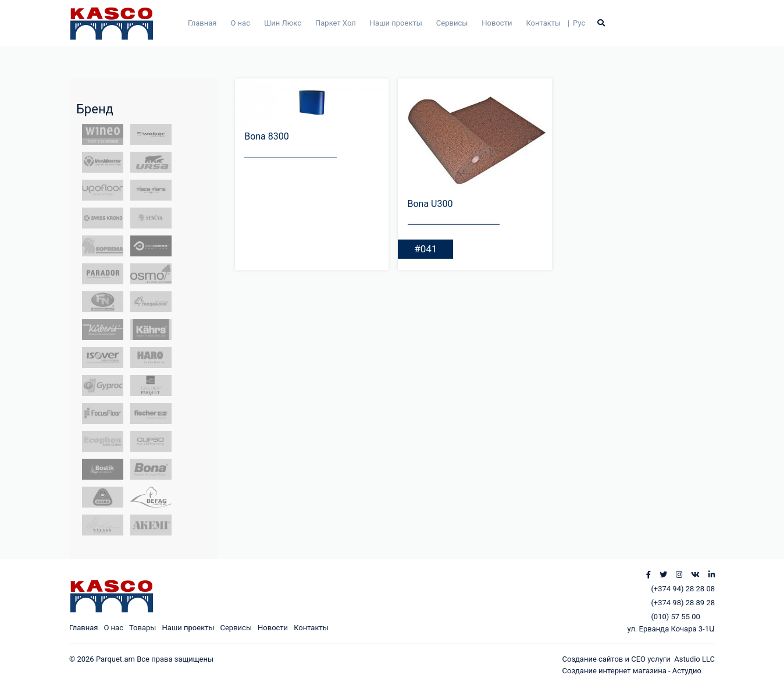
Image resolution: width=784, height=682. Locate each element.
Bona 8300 (267, 136)
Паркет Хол (336, 23)
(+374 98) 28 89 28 (683, 603)
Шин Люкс (283, 23)
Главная (202, 23)
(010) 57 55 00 (675, 617)
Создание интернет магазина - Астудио (632, 671)
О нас (240, 23)
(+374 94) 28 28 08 (683, 589)
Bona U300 (430, 204)
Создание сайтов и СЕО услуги (619, 659)
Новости (497, 23)
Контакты (543, 23)
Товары (142, 628)
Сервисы (452, 23)
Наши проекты (396, 23)
